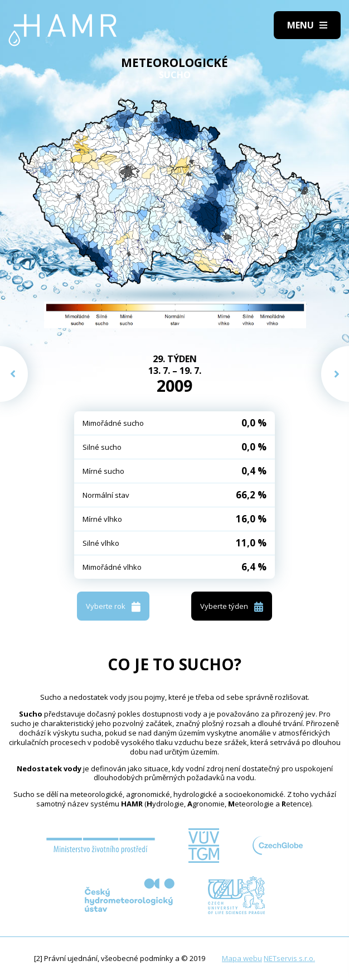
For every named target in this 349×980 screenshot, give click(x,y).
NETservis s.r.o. (289, 958)
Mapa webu (242, 958)
